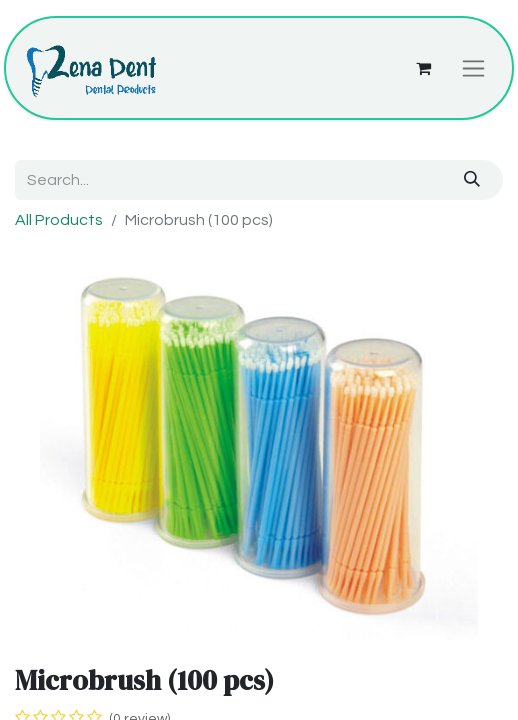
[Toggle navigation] (473, 68)
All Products (59, 220)
